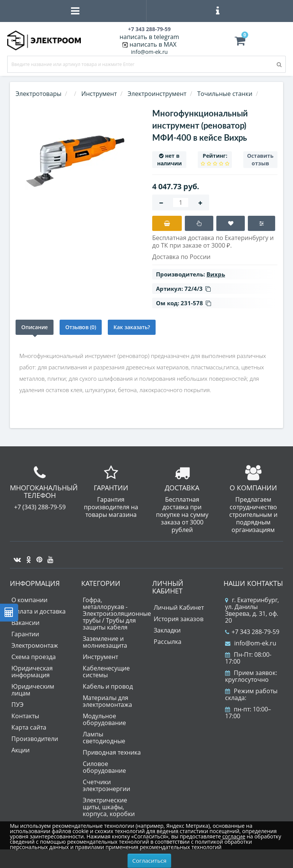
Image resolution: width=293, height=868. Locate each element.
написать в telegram (149, 37)
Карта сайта (29, 727)
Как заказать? (132, 327)
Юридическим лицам (33, 690)
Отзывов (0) (81, 327)
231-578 (196, 303)
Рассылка (168, 642)
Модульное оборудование (104, 719)
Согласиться (150, 860)
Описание (35, 327)
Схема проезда (34, 657)
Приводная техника (112, 752)
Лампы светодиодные (104, 738)
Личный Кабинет (179, 607)
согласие (234, 836)
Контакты (25, 716)
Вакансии (25, 623)
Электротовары (39, 94)
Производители (35, 739)
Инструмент (100, 657)
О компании (29, 600)
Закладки (167, 630)
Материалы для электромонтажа (107, 701)
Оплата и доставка (39, 611)
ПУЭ (17, 705)
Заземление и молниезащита (105, 642)
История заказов (179, 619)
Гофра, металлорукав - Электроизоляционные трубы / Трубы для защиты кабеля (117, 614)
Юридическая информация (32, 672)
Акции (20, 750)
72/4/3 (198, 289)
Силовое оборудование (104, 767)
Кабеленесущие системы (106, 672)
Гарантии (25, 634)
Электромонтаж (35, 645)
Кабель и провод (108, 686)
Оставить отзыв (260, 159)
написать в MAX (153, 44)
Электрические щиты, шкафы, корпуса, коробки (109, 807)
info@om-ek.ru (149, 52)
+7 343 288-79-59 (252, 632)
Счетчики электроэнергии (106, 785)
